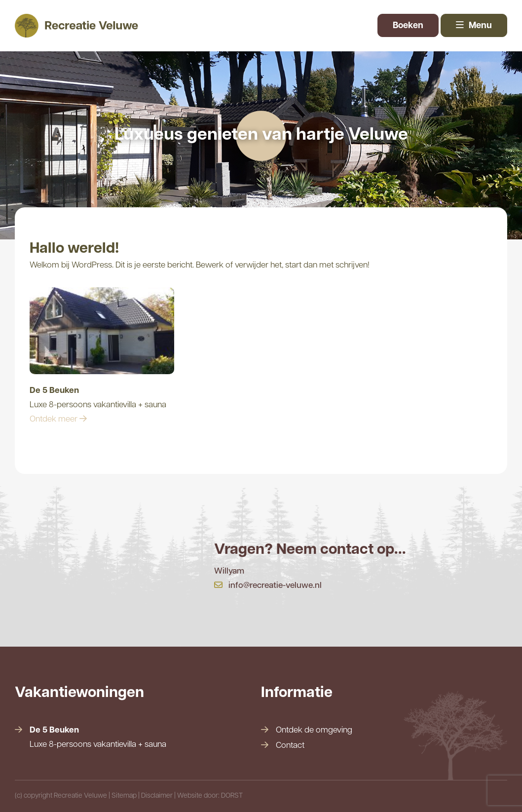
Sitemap (124, 796)
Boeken (408, 26)
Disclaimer (157, 796)
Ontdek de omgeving (314, 730)
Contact (290, 746)
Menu (474, 26)
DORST (232, 796)
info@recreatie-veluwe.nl (268, 586)
